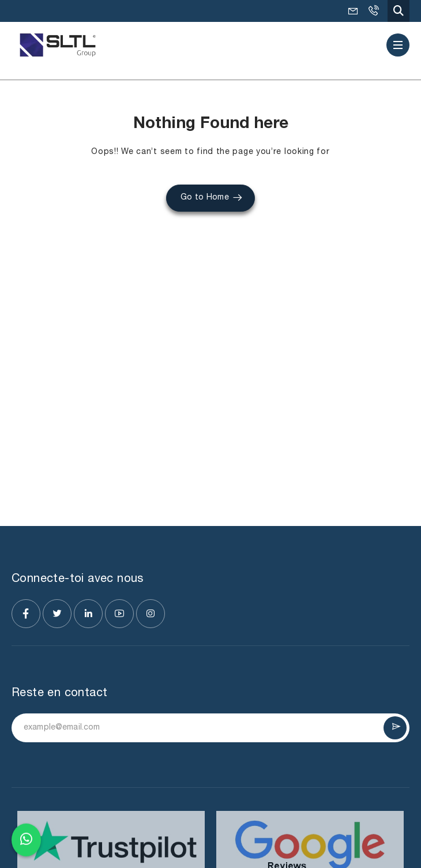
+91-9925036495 (373, 11)
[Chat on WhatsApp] (26, 838)
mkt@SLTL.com (353, 11)
